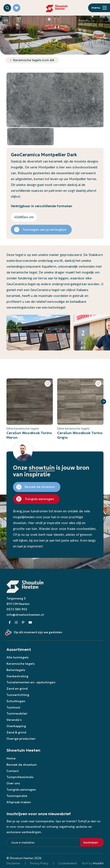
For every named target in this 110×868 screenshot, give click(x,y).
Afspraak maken (19, 802)
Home (11, 758)
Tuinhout (13, 707)
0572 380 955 (17, 609)
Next (104, 402)
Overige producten (21, 739)
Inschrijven (91, 843)
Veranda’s (14, 720)
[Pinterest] (23, 623)
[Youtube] (30, 623)
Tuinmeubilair (17, 713)
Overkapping (16, 726)
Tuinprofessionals (20, 777)
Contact (13, 771)
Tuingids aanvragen (21, 790)
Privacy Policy (39, 863)
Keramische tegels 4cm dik (34, 60)
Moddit (98, 863)
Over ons (13, 783)
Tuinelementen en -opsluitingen (31, 682)
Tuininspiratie (17, 796)
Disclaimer (13, 863)
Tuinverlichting (18, 695)
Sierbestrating (17, 676)
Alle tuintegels (18, 657)
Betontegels (16, 670)
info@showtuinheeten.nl (25, 615)
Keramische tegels (21, 664)
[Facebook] (10, 623)
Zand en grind (17, 689)
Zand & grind (16, 732)
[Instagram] (16, 623)
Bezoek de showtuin (22, 765)
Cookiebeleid (67, 863)
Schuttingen (16, 701)
